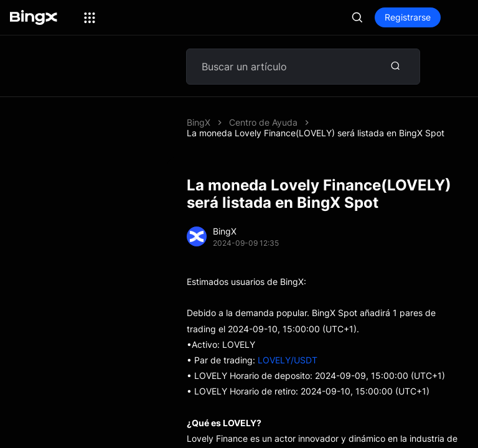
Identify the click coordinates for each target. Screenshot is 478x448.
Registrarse (408, 17)
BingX (199, 122)
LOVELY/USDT (288, 360)
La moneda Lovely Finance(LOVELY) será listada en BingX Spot (316, 133)
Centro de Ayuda (263, 122)
